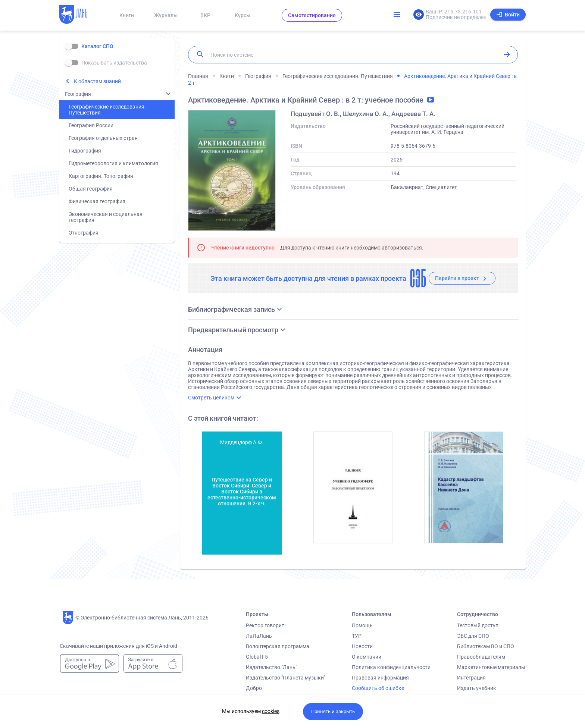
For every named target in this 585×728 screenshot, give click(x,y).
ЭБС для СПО (473, 636)
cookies (271, 711)
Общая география (91, 189)
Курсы (243, 15)
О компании (367, 657)
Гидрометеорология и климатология (113, 163)
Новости (362, 646)
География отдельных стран (103, 138)
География (78, 94)
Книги (127, 15)
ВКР (205, 15)
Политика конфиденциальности (391, 667)
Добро (254, 688)
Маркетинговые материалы (491, 667)
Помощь (362, 625)
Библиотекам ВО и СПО (486, 646)
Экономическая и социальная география (106, 217)
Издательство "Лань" (271, 667)
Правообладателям (481, 657)
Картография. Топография (101, 176)
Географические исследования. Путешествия (107, 110)
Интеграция (471, 678)
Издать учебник (477, 688)
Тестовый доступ (478, 625)
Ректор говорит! (266, 625)
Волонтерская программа (278, 646)
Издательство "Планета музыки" (286, 678)
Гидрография (85, 151)
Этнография (84, 233)
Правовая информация (380, 678)
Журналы (166, 15)
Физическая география (97, 201)
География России (91, 125)
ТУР (357, 636)
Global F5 (257, 657)
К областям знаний (97, 81)
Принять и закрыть (333, 711)
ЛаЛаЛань (259, 636)
